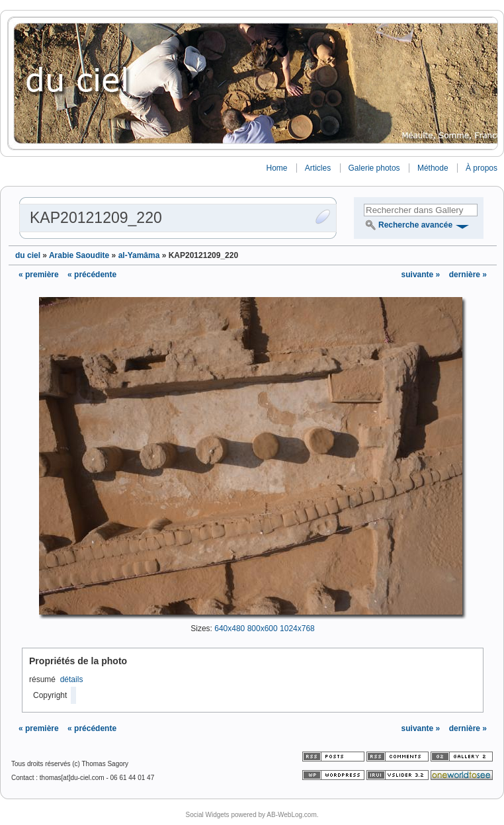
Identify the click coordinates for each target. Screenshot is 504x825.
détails (72, 679)
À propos (482, 168)
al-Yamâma (139, 255)
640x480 (230, 629)
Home (276, 168)
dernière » (468, 275)
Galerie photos (374, 168)
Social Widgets (207, 815)
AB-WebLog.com (291, 815)
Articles (318, 168)
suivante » (422, 275)
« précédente (92, 275)
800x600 (263, 629)
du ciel (28, 255)
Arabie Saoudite (79, 255)
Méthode (433, 168)
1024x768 (297, 629)
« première (39, 275)
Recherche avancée (415, 225)
